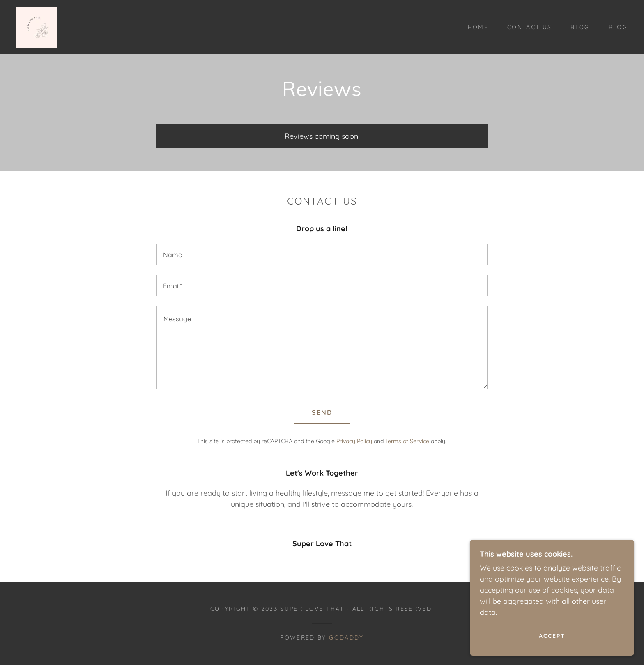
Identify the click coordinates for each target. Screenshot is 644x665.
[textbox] (322, 254)
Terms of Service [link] (407, 441)
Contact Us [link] (529, 27)
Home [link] (478, 27)
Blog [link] (580, 27)
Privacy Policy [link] (354, 441)
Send (322, 412)
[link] (37, 26)
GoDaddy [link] (346, 637)
